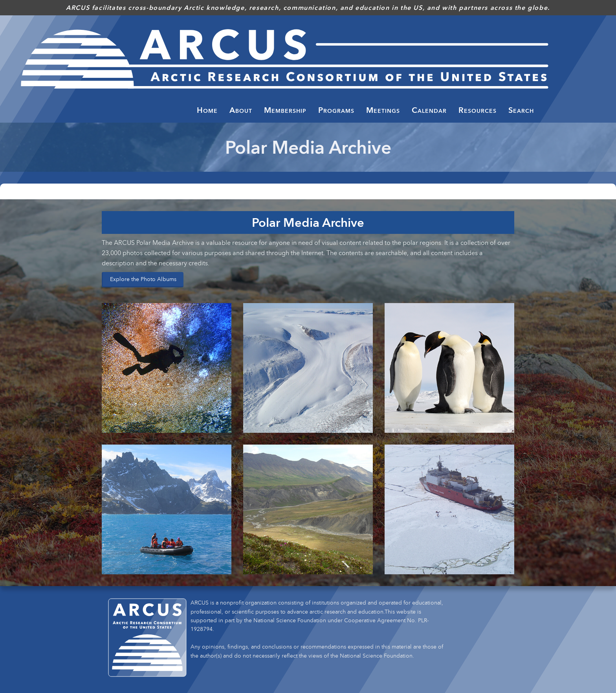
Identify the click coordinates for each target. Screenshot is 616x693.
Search (521, 110)
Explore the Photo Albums (143, 279)
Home (207, 110)
